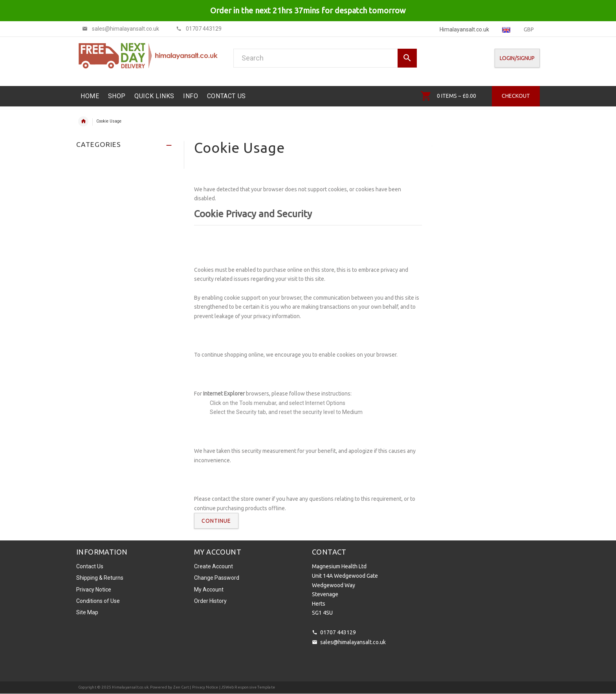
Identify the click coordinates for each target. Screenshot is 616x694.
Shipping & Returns (100, 578)
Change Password (217, 578)
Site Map (87, 612)
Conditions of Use (98, 601)
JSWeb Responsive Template (248, 687)
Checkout (516, 96)
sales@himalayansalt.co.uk (353, 642)
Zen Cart (181, 687)
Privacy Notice (94, 590)
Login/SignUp (517, 58)
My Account (209, 590)
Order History (210, 601)
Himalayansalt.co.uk (130, 687)
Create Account (214, 566)
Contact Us (90, 566)
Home (83, 121)
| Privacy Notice (203, 687)
